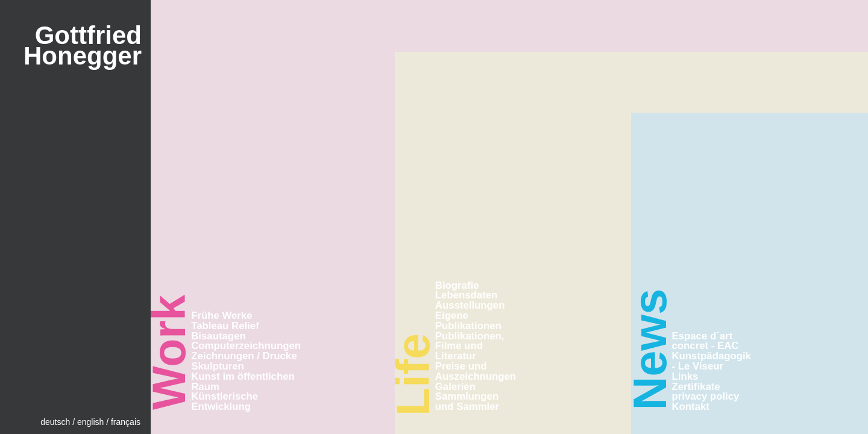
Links (685, 376)
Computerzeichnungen (246, 346)
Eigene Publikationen (468, 321)
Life (413, 375)
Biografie (457, 285)
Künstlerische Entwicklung (225, 401)
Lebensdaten (467, 295)
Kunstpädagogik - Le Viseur (712, 361)
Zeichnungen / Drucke (244, 356)
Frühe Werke (222, 316)
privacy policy (706, 396)
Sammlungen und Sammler (467, 401)
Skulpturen (218, 366)
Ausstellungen (470, 305)
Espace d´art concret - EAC (706, 341)
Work (169, 352)
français (126, 422)
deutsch (55, 422)
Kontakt (691, 407)
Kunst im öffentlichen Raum (243, 382)
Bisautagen (218, 336)
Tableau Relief (225, 326)
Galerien (455, 387)
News (650, 349)
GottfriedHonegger (83, 46)
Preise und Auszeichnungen (476, 371)
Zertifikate (696, 387)
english (90, 422)
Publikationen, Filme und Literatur (470, 346)
